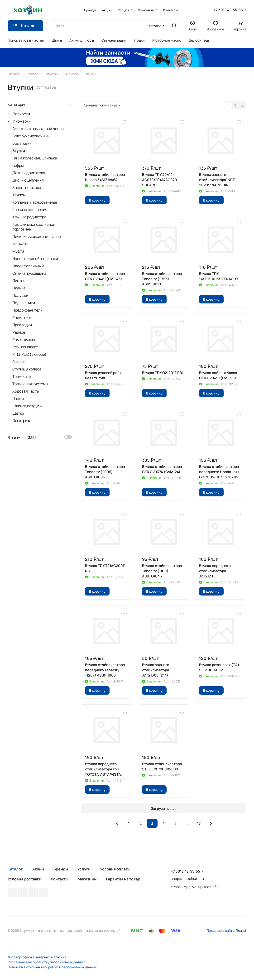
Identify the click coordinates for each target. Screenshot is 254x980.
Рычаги (19, 362)
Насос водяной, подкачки (35, 259)
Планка (19, 288)
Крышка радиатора (29, 217)
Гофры (18, 165)
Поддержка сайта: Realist (226, 930)
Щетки (18, 413)
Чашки (18, 399)
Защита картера (27, 187)
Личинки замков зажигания (37, 236)
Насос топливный (28, 266)
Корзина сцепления (30, 210)
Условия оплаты (115, 869)
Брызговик (22, 143)
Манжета (20, 244)
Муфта (18, 251)
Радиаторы (22, 317)
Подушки (20, 295)
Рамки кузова (24, 340)
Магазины (87, 879)
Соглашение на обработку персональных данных (46, 962)
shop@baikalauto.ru (187, 879)
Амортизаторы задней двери (38, 129)
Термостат (22, 376)
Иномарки (22, 121)
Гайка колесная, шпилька (35, 158)
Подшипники (24, 303)
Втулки (19, 151)
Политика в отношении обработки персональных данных (52, 967)
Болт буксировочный (31, 136)
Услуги (84, 869)
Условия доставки (24, 879)
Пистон (19, 281)
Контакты (60, 879)
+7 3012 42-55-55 (228, 10)
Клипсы (19, 195)
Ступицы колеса (27, 369)
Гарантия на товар (123, 879)
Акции (38, 869)
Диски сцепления (28, 180)
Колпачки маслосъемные (35, 202)
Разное (19, 332)
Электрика (22, 421)
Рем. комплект (25, 347)
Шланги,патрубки (28, 406)
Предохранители (27, 310)
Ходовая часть (26, 391)
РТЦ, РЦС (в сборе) (29, 354)
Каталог (15, 869)
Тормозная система (30, 384)
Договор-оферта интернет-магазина (37, 957)
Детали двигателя (29, 173)
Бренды (61, 869)
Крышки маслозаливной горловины (34, 227)
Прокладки (22, 325)
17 (199, 823)
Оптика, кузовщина (29, 273)
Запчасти (21, 114)
